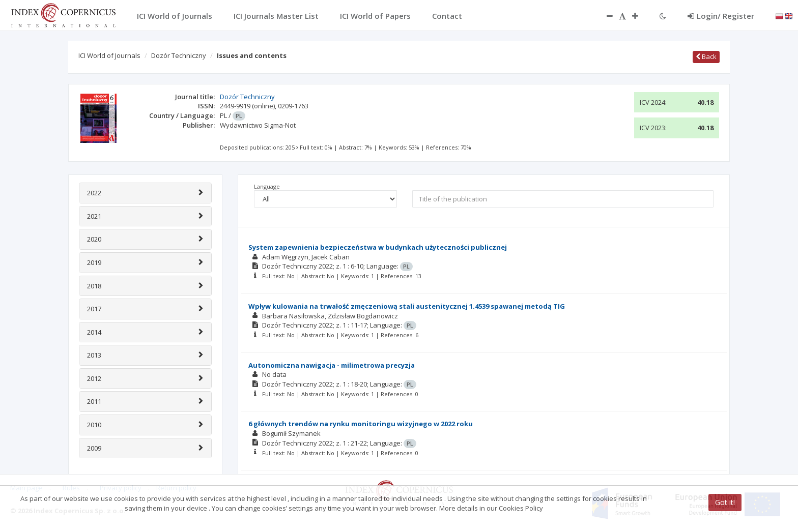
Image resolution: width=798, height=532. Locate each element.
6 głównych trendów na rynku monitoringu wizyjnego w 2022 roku (361, 424)
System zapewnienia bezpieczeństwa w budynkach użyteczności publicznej (378, 247)
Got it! (725, 502)
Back (706, 56)
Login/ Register (721, 16)
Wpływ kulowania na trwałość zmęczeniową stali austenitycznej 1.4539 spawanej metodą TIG (407, 306)
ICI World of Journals (109, 55)
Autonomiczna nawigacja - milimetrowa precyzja (332, 365)
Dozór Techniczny (179, 55)
